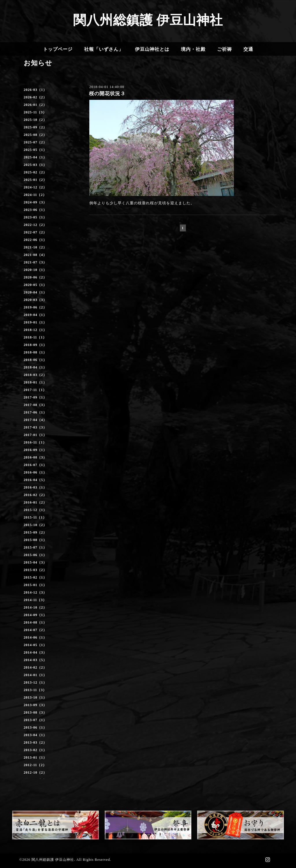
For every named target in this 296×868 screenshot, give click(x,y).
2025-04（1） (35, 157)
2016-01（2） (35, 502)
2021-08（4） (35, 255)
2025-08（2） (35, 135)
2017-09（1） (35, 397)
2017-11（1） (35, 390)
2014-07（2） (35, 630)
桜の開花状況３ (107, 94)
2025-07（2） (35, 142)
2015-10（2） (35, 525)
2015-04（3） (35, 562)
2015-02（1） (35, 577)
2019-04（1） (35, 315)
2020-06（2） (35, 277)
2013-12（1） (35, 682)
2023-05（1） (35, 217)
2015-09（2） (35, 532)
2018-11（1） (35, 337)
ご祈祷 (224, 49)
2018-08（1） (35, 352)
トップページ (58, 49)
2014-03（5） (35, 660)
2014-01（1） (35, 675)
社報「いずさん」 (104, 49)
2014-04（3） (35, 652)
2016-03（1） (35, 487)
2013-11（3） (35, 690)
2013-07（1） (35, 720)
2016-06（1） (35, 472)
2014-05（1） (35, 645)
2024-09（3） (35, 202)
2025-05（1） (35, 150)
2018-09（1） (35, 345)
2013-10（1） (35, 697)
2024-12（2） (35, 187)
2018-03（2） (35, 375)
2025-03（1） (35, 165)
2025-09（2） (35, 127)
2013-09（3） (35, 705)
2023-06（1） (35, 210)
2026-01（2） (35, 105)
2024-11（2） (35, 195)
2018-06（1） (35, 360)
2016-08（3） (35, 457)
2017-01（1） (35, 435)
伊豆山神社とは (152, 49)
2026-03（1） (35, 90)
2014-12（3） (35, 592)
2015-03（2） (35, 570)
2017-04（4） (35, 420)
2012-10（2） (35, 772)
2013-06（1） (35, 727)
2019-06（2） (35, 307)
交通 (248, 49)
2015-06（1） (35, 555)
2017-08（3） (35, 405)
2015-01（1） (35, 585)
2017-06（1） (35, 412)
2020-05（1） (35, 285)
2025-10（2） (35, 120)
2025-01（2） (35, 180)
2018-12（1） (35, 330)
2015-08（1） (35, 540)
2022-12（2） (35, 225)
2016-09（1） (35, 450)
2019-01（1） (35, 322)
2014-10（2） (35, 607)
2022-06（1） (35, 240)
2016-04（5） (35, 480)
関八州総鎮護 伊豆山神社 (148, 20)
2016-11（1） (35, 442)
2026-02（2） (35, 97)
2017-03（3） (35, 427)
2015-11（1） (35, 517)
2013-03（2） (35, 742)
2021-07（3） (35, 262)
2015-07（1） (35, 547)
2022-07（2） (35, 232)
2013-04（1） (35, 735)
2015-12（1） (35, 510)
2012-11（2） (35, 765)
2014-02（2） (35, 667)
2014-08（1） (35, 622)
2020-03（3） (35, 300)
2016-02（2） (35, 495)
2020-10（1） (35, 270)
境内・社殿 (193, 49)
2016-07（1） (35, 465)
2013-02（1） (35, 750)
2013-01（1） (35, 757)
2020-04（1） (35, 292)
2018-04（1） (35, 367)
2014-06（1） (35, 637)
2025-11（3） (35, 112)
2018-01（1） (35, 382)
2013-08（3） (35, 712)
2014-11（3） (35, 600)
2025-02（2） (35, 172)
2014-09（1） (35, 615)
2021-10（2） (35, 247)
